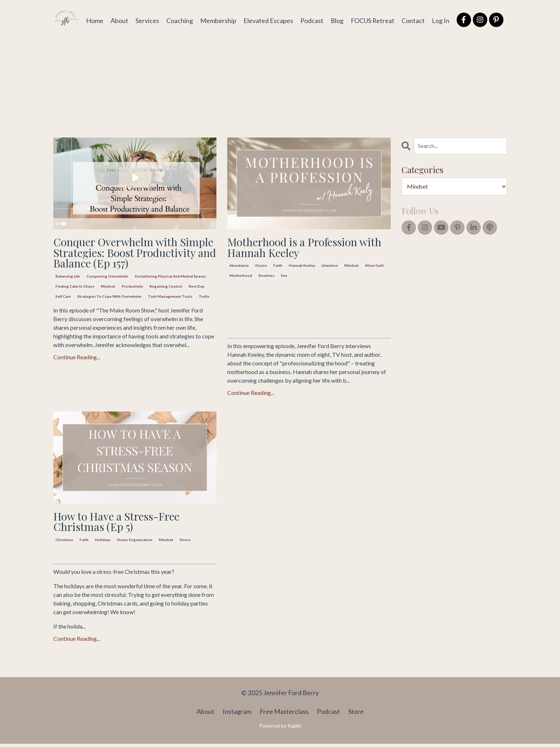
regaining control (166, 300)
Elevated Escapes (268, 20)
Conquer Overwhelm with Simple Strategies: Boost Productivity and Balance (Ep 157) (128, 260)
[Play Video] (60, 224)
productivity (132, 300)
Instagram (237, 715)
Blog (336, 20)
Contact (413, 20)
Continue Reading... (77, 371)
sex (284, 277)
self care (63, 310)
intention (330, 267)
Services (147, 20)
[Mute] (183, 224)
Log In (441, 20)
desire (261, 267)
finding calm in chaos (75, 300)
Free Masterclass (284, 715)
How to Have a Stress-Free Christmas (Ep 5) (122, 524)
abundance (239, 267)
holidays (103, 543)
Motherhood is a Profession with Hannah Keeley (297, 248)
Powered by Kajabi (280, 729)
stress (185, 543)
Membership (218, 20)
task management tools (170, 310)
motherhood (241, 277)
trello (204, 310)
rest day (196, 300)
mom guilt (375, 267)
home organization (135, 543)
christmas (64, 543)
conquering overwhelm (107, 290)
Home (94, 20)
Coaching (179, 20)
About (119, 20)
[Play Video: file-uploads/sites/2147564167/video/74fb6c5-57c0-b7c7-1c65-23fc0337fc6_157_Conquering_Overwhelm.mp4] (135, 178)
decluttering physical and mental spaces (170, 290)
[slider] (127, 224)
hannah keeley (302, 267)
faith (278, 267)
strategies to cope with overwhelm (109, 310)
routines (266, 277)
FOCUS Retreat (372, 20)
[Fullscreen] (210, 224)
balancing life (68, 290)
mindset (108, 300)
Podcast (311, 20)
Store (356, 715)
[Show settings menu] (196, 224)
